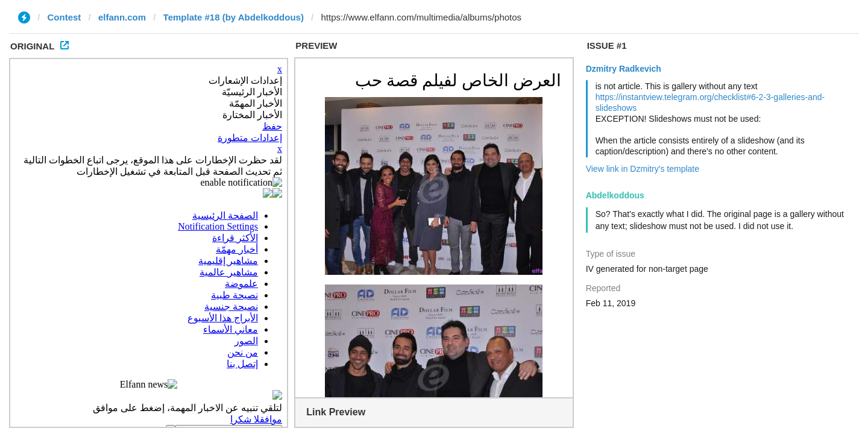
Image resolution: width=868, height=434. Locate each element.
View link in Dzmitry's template (643, 169)
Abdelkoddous (615, 195)
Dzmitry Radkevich (624, 69)
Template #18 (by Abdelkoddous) (234, 17)
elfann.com (122, 17)
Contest (64, 17)
